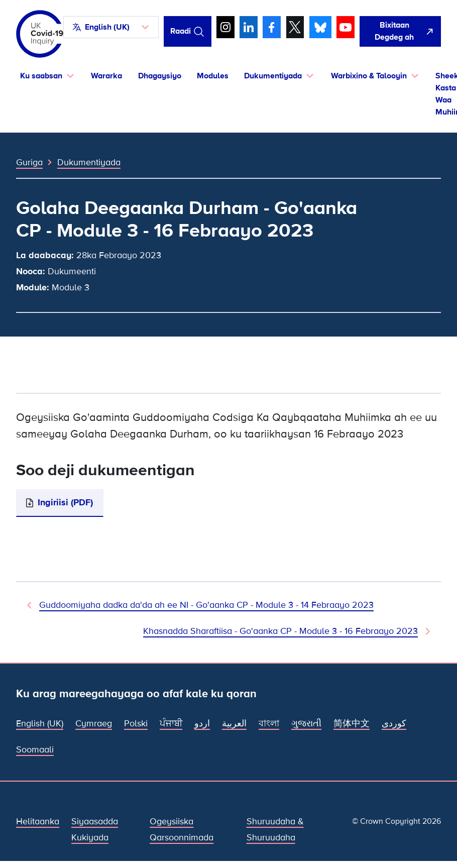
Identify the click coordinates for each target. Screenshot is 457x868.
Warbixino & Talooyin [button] (369, 76)
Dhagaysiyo (160, 76)
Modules (213, 76)
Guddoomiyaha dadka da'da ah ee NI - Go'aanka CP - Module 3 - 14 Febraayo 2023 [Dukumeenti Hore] (206, 605)
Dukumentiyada (89, 162)
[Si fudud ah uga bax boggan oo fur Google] (400, 31)
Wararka (106, 76)
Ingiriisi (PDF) (65, 503)
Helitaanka (38, 822)
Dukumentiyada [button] (273, 76)
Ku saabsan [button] (41, 76)
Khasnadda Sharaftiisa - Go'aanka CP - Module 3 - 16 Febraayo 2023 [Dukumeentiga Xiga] (280, 631)
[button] (111, 27)
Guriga (29, 162)
